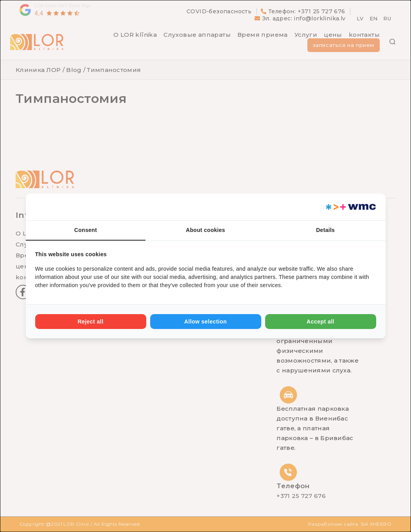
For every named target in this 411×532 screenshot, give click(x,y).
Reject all (90, 322)
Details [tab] (325, 230)
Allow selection (205, 322)
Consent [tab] (86, 230)
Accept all (320, 322)
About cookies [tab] (205, 230)
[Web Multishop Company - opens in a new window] (350, 207)
